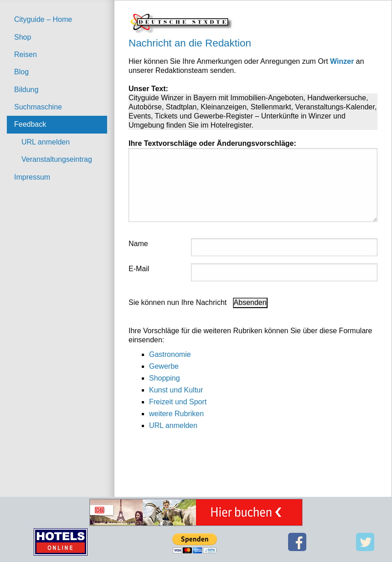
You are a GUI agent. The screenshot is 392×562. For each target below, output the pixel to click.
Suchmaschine (38, 107)
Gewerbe (164, 366)
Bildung (26, 90)
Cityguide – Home (43, 19)
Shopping (165, 378)
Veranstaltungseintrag (57, 159)
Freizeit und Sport (178, 402)
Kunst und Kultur (176, 390)
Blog (21, 72)
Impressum (32, 177)
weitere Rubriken (176, 414)
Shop (23, 37)
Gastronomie (170, 354)
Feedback (30, 124)
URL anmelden (46, 142)
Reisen (26, 54)
